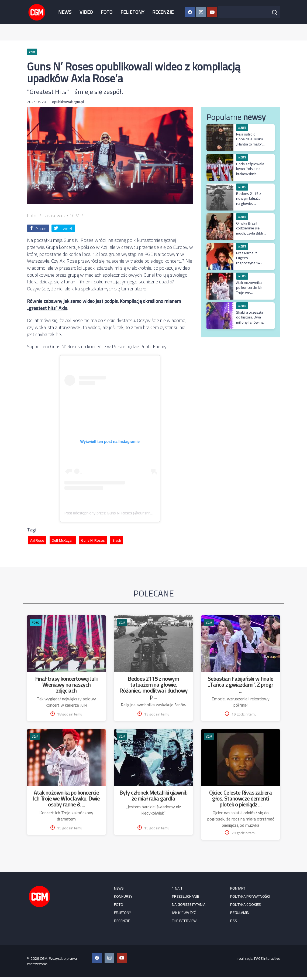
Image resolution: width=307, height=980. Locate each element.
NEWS (65, 12)
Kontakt (238, 888)
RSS (234, 921)
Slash (117, 540)
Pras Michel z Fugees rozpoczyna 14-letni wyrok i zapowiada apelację (249, 265)
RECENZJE (163, 12)
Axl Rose (37, 540)
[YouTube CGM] (212, 12)
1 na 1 (177, 888)
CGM (122, 623)
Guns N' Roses (93, 540)
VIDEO (86, 12)
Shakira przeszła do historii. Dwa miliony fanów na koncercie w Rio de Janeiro (250, 322)
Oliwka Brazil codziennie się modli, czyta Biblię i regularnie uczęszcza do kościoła (251, 235)
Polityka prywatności (250, 896)
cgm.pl (79, 102)
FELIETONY (132, 12)
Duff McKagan (63, 540)
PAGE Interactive (267, 958)
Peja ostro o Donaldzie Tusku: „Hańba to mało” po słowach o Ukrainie (250, 144)
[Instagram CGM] (201, 12)
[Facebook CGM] (190, 12)
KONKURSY (123, 896)
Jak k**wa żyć (184, 913)
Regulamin (240, 913)
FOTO (107, 12)
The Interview (184, 921)
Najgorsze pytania (189, 904)
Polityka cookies (246, 904)
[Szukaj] (274, 12)
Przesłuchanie (185, 896)
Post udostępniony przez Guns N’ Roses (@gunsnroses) (112, 513)
